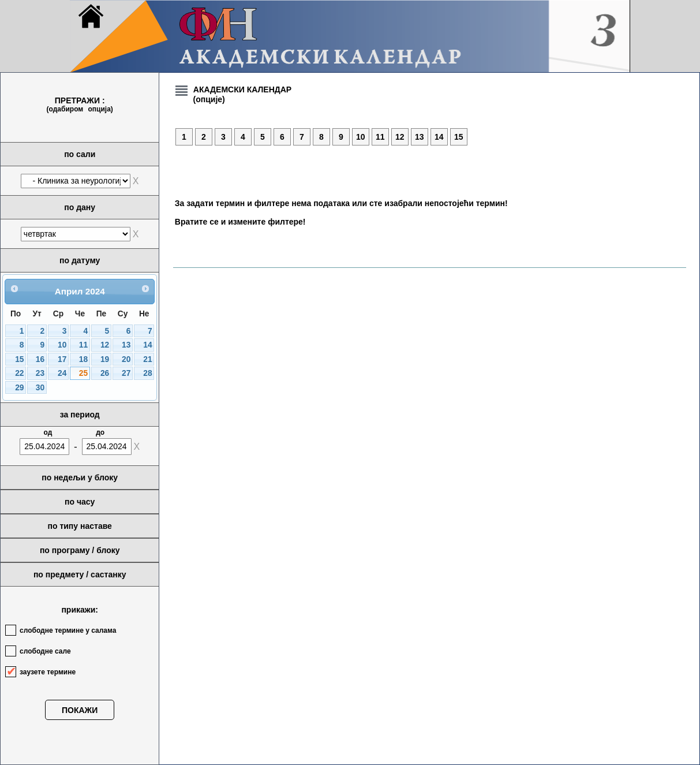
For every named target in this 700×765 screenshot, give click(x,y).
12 (105, 345)
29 (19, 388)
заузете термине (48, 672)
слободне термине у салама (68, 630)
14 (147, 345)
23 (40, 373)
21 (147, 359)
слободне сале (45, 651)
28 (147, 373)
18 (83, 359)
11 (83, 345)
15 (19, 359)
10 (62, 345)
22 (19, 373)
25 (83, 373)
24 (62, 373)
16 (40, 359)
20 (126, 359)
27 (126, 373)
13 (126, 345)
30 (40, 388)
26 (105, 373)
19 (105, 359)
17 (62, 359)
